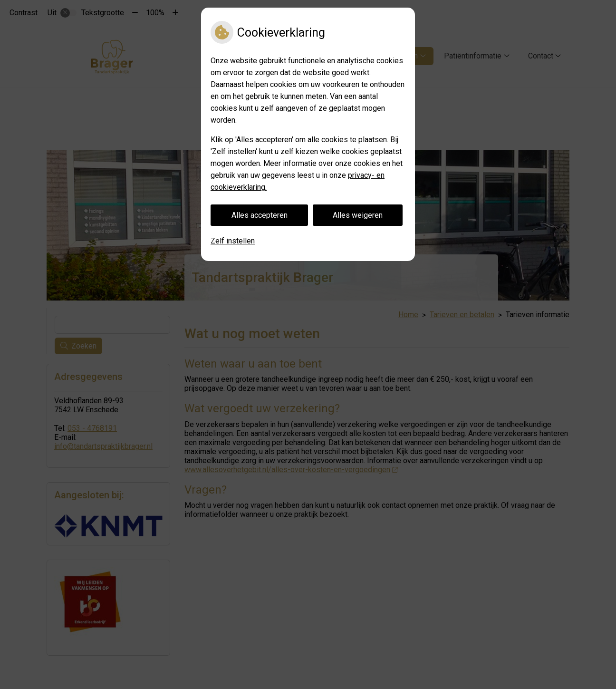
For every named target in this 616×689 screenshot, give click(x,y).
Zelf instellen (233, 241)
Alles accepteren (260, 215)
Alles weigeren (358, 215)
